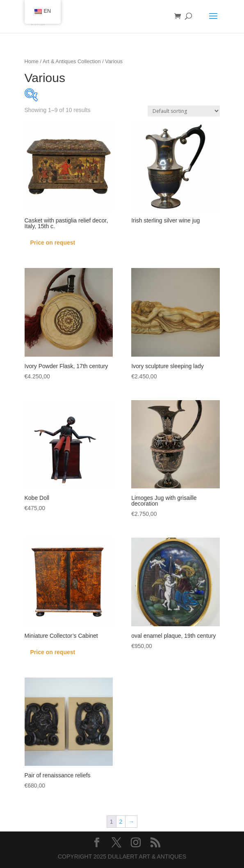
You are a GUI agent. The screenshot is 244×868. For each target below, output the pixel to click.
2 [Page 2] (121, 822)
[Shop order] (184, 111)
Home (32, 61)
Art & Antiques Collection (72, 61)
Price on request (53, 243)
